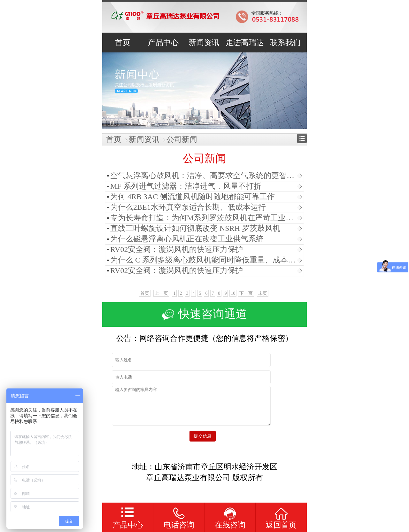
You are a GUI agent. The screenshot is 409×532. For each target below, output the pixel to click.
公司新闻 (182, 139)
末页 (263, 293)
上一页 (161, 293)
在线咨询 (230, 525)
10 (233, 293)
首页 (114, 139)
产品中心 (128, 525)
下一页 (246, 293)
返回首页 (281, 525)
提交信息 (204, 436)
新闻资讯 (144, 139)
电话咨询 (179, 525)
